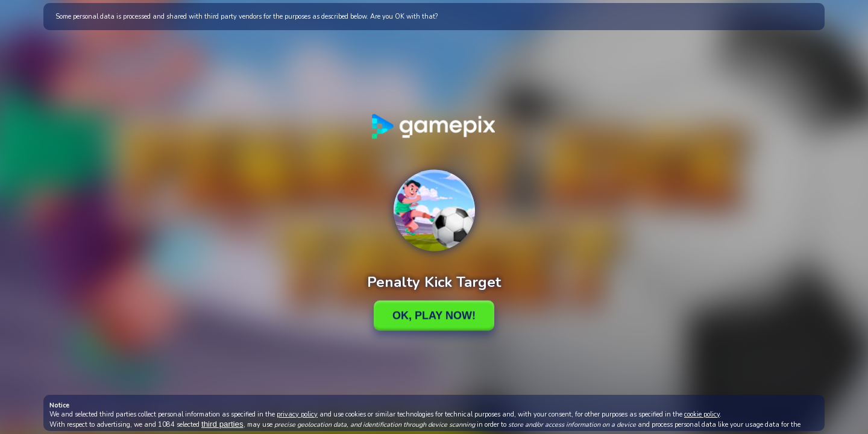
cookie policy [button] (702, 414)
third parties (222, 424)
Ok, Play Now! (434, 315)
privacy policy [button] (297, 414)
